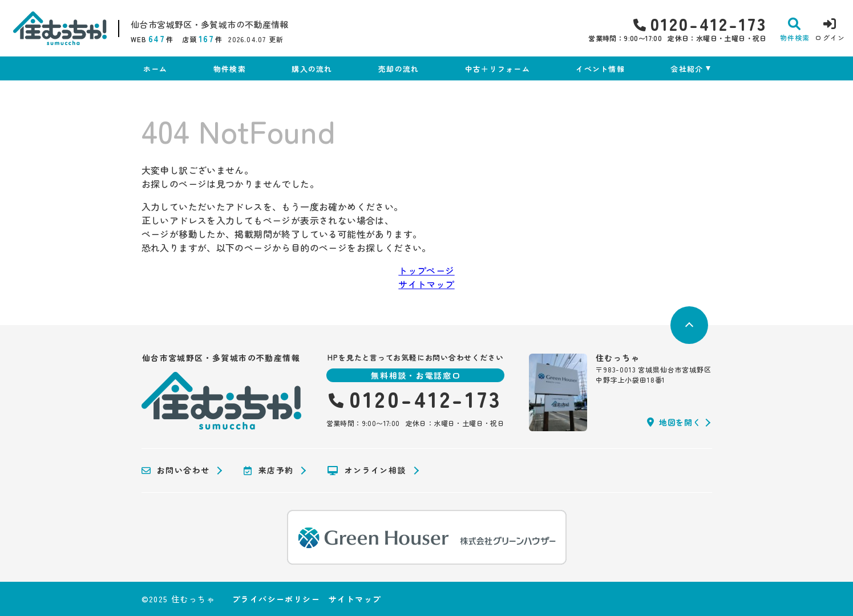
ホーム (155, 69)
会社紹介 (687, 69)
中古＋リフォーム (498, 69)
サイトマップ (426, 284)
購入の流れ (312, 69)
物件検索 (230, 69)
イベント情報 (600, 69)
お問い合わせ (176, 471)
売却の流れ (399, 69)
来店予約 (268, 471)
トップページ (426, 270)
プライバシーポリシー (276, 599)
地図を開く (674, 422)
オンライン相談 (367, 471)
